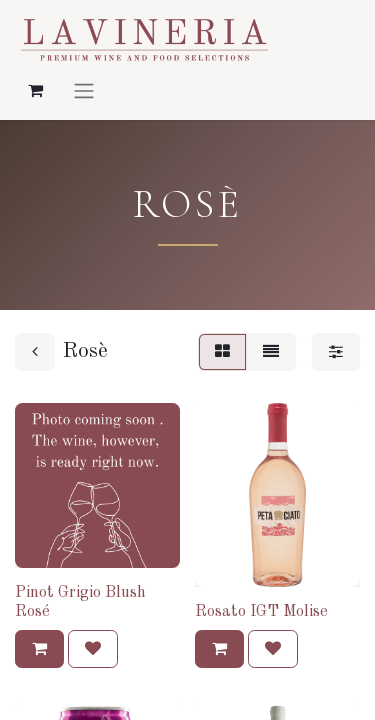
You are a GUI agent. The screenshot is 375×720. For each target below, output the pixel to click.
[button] (39, 649)
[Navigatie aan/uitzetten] (84, 90)
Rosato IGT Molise (261, 612)
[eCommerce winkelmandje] (35, 90)
